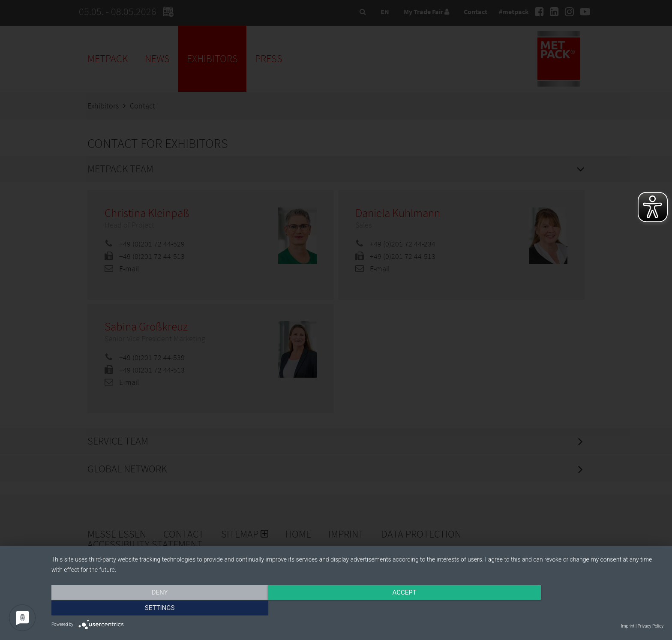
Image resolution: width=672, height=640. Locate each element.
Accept (357, 609)
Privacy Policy (651, 626)
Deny (143, 609)
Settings (572, 609)
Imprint (628, 626)
